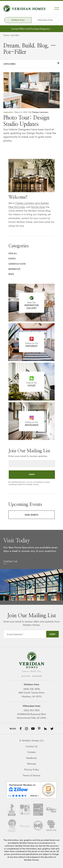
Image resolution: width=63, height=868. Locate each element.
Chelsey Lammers (40, 112)
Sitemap (32, 764)
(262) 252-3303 (32, 710)
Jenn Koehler (42, 203)
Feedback (32, 758)
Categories (32, 64)
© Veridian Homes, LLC (32, 740)
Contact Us (32, 746)
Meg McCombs (17, 207)
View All (13, 253)
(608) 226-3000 (32, 689)
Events (12, 259)
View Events (32, 515)
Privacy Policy (32, 769)
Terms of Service (32, 775)
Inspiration (8, 112)
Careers (32, 752)
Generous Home (17, 264)
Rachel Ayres (38, 207)
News (11, 274)
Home (6, 35)
